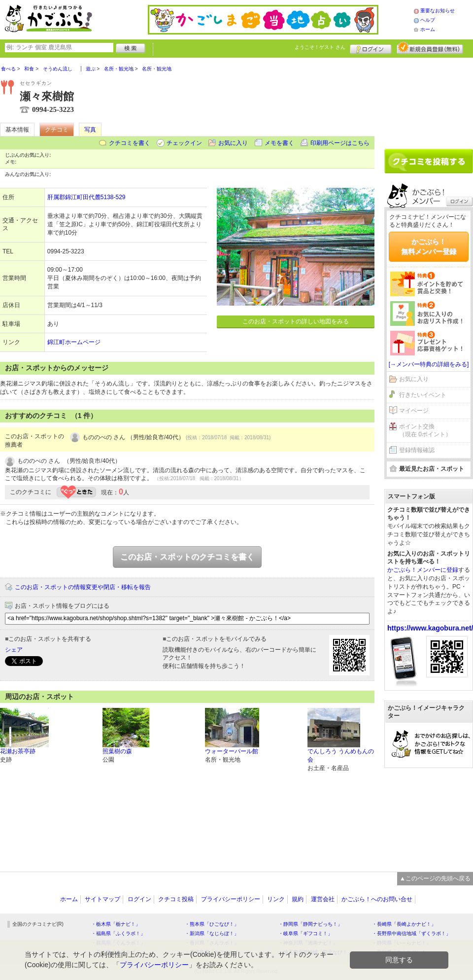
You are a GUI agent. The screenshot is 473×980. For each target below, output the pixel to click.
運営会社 (323, 899)
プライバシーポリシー (231, 899)
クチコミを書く (130, 143)
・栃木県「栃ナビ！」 (116, 924)
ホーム (428, 29)
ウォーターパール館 (232, 751)
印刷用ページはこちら (340, 143)
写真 (90, 130)
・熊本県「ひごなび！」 (212, 924)
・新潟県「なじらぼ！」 (212, 933)
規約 (298, 899)
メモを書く (279, 143)
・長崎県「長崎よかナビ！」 (404, 924)
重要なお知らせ (438, 11)
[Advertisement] (429, 100)
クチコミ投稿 (176, 899)
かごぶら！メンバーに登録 (423, 570)
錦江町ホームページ (74, 342)
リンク (276, 899)
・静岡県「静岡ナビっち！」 (310, 924)
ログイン (371, 48)
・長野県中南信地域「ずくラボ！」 (411, 933)
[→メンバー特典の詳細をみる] (429, 364)
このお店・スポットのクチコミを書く (187, 557)
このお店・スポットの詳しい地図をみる (296, 321)
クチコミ (57, 130)
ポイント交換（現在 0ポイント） (425, 431)
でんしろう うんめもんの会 (341, 755)
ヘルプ (428, 20)
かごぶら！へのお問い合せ (377, 899)
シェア (14, 650)
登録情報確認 (417, 450)
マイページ (414, 411)
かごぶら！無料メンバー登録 (429, 246)
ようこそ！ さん (320, 47)
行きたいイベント (423, 395)
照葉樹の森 (117, 751)
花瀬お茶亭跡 (18, 751)
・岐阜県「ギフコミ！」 (305, 933)
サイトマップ (102, 899)
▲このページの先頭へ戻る (435, 878)
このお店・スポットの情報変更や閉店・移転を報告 (83, 587)
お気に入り (233, 143)
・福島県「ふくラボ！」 (118, 933)
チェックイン (184, 143)
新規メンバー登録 (430, 48)
